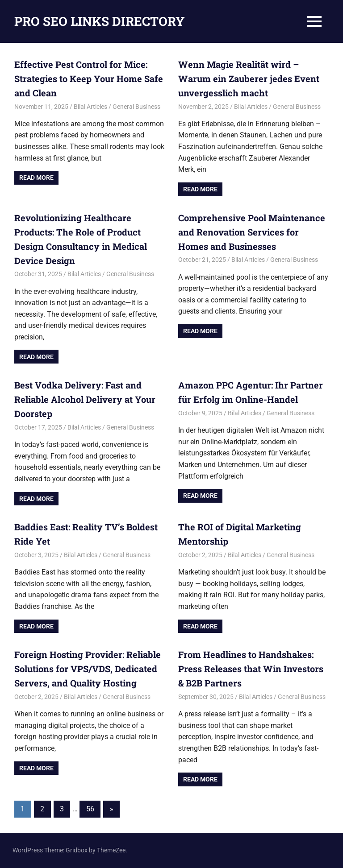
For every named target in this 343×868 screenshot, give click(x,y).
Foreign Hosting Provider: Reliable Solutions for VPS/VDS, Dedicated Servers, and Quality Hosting (88, 669)
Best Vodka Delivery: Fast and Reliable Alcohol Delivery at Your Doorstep (85, 399)
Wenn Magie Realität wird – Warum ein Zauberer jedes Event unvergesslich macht (249, 79)
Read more (36, 178)
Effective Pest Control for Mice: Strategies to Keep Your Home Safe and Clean (89, 79)
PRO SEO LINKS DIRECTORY (100, 21)
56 (90, 809)
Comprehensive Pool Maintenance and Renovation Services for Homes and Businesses (252, 232)
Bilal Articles (90, 107)
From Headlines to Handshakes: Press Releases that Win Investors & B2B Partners (251, 669)
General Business (136, 107)
